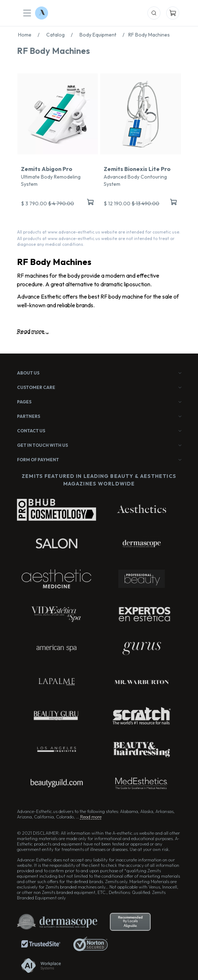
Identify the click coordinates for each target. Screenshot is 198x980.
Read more (91, 817)
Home (31, 35)
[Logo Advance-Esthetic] (42, 13)
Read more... (33, 331)
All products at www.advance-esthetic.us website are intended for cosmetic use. (99, 232)
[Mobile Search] (154, 13)
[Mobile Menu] (27, 13)
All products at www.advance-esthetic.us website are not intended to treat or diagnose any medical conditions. (96, 241)
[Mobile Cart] (173, 13)
